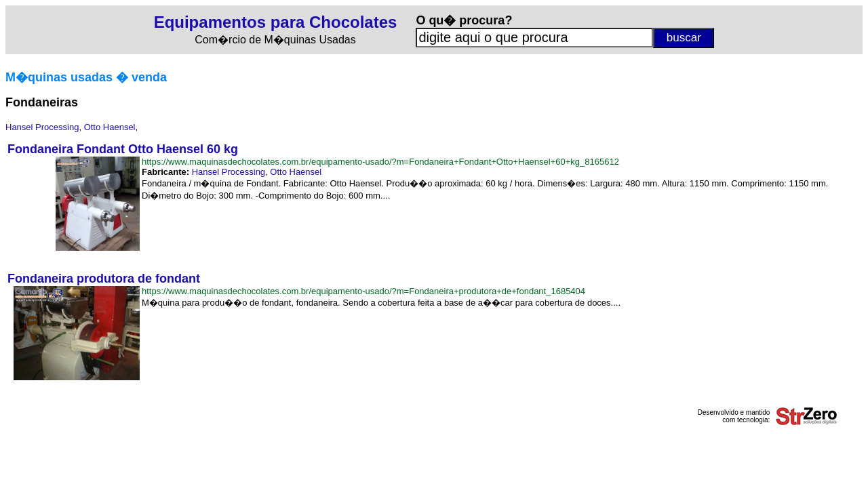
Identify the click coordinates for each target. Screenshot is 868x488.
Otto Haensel (110, 127)
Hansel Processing (42, 127)
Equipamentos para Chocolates (276, 22)
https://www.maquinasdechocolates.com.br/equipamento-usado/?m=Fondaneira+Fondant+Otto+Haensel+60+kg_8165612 (380, 162)
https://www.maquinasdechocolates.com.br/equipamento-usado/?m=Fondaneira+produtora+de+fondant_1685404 (363, 291)
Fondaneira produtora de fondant (104, 279)
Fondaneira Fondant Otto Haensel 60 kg (123, 149)
